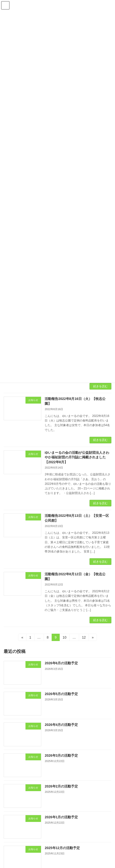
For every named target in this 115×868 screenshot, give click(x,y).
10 (64, 638)
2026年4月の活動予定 (61, 725)
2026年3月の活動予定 (61, 755)
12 (84, 638)
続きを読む (100, 386)
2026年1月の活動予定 (61, 817)
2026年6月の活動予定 (61, 663)
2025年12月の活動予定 (62, 848)
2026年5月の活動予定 (61, 694)
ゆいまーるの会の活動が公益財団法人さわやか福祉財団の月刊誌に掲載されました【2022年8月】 (77, 457)
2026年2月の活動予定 (61, 786)
